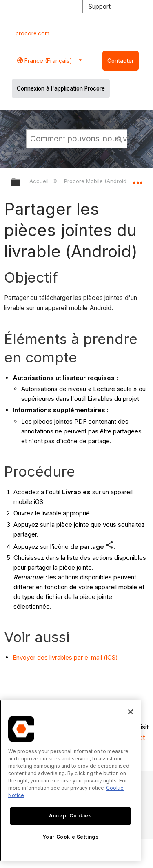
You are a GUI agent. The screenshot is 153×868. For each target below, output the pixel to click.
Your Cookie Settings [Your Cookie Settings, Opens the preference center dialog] (71, 837)
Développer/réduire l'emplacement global (137, 180)
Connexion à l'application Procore (61, 88)
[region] (70, 781)
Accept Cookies (70, 816)
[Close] (131, 712)
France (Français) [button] (48, 61)
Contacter (121, 61)
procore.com (32, 33)
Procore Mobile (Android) (97, 181)
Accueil (40, 181)
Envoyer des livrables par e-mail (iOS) (65, 657)
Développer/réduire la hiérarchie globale (21, 183)
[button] (120, 138)
